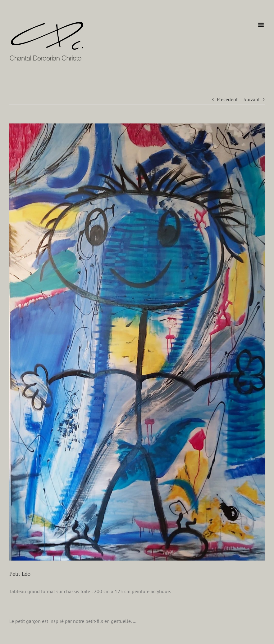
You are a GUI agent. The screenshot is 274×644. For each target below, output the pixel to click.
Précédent (227, 99)
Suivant (252, 99)
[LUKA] (137, 342)
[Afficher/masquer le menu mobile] (261, 25)
